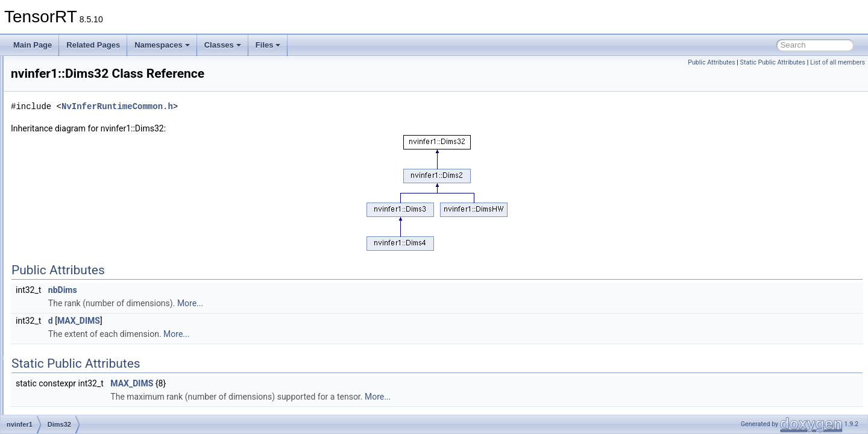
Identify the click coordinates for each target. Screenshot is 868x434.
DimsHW (64, 278)
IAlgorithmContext (78, 331)
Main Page (33, 45)
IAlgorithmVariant (77, 371)
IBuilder (62, 397)
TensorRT (27, 66)
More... (341, 303)
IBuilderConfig (72, 410)
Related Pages (93, 45)
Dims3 (60, 225)
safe (56, 198)
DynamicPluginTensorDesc (93, 291)
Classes (223, 45)
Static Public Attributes (773, 62)
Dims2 (60, 212)
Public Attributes (712, 62)
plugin (59, 185)
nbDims (213, 290)
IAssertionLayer (74, 384)
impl (56, 172)
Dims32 (62, 238)
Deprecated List (46, 79)
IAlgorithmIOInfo (76, 344)
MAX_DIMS (229, 321)
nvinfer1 (53, 145)
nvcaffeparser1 (64, 132)
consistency (68, 159)
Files (268, 45)
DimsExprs (67, 265)
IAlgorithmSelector (79, 357)
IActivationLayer (75, 304)
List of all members (838, 62)
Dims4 (60, 251)
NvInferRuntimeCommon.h (268, 106)
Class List (46, 119)
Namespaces (162, 45)
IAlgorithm (66, 318)
